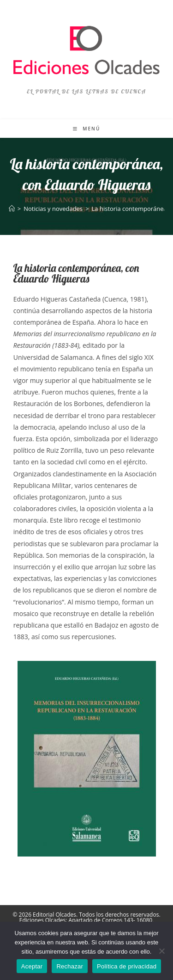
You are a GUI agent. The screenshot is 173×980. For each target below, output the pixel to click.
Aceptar (32, 966)
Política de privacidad (127, 966)
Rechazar (70, 966)
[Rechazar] (161, 951)
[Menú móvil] (87, 129)
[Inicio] (12, 209)
